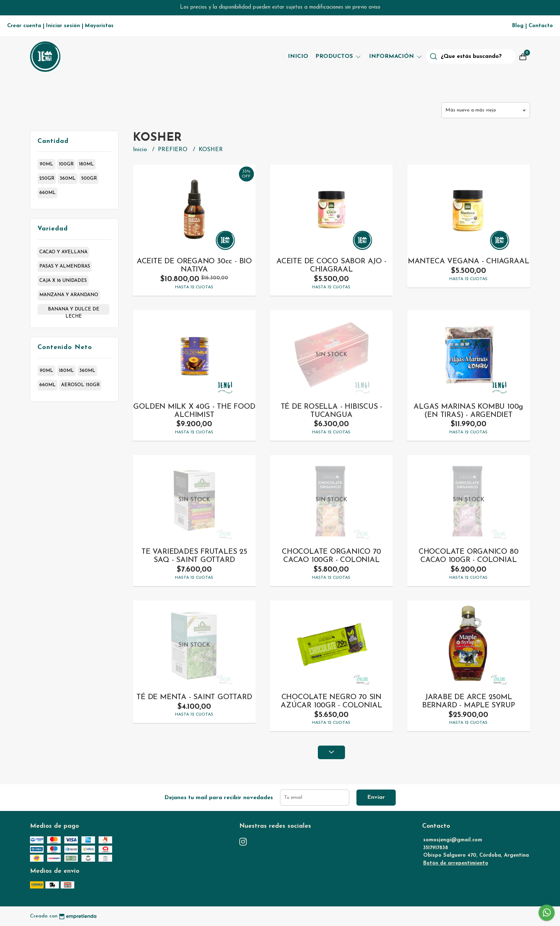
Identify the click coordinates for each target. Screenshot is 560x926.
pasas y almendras (65, 266)
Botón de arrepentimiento (456, 863)
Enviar (376, 797)
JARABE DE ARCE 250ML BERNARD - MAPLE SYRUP (469, 701)
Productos (339, 56)
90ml (46, 164)
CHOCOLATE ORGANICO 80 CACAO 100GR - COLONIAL (469, 556)
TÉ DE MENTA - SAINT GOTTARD (194, 697)
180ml (86, 164)
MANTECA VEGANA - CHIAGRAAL (469, 261)
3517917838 (436, 848)
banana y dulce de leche (74, 311)
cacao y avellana (63, 252)
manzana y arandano (69, 295)
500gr (89, 178)
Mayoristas (99, 26)
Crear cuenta (24, 26)
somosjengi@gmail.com (453, 840)
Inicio (298, 56)
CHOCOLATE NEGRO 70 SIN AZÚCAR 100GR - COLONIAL (331, 701)
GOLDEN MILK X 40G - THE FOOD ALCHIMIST (194, 411)
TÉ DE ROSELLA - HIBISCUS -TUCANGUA (332, 411)
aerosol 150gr (80, 385)
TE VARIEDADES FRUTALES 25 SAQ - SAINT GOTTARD (194, 556)
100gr (66, 164)
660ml (47, 193)
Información (396, 56)
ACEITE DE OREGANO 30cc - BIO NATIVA (194, 265)
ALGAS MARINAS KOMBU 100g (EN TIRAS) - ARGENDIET (468, 411)
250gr (47, 178)
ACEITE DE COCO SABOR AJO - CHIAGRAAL (331, 265)
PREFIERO (174, 150)
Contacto (541, 26)
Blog (518, 26)
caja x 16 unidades (63, 281)
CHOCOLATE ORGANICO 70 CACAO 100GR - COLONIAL (331, 556)
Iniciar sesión (63, 26)
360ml (68, 178)
